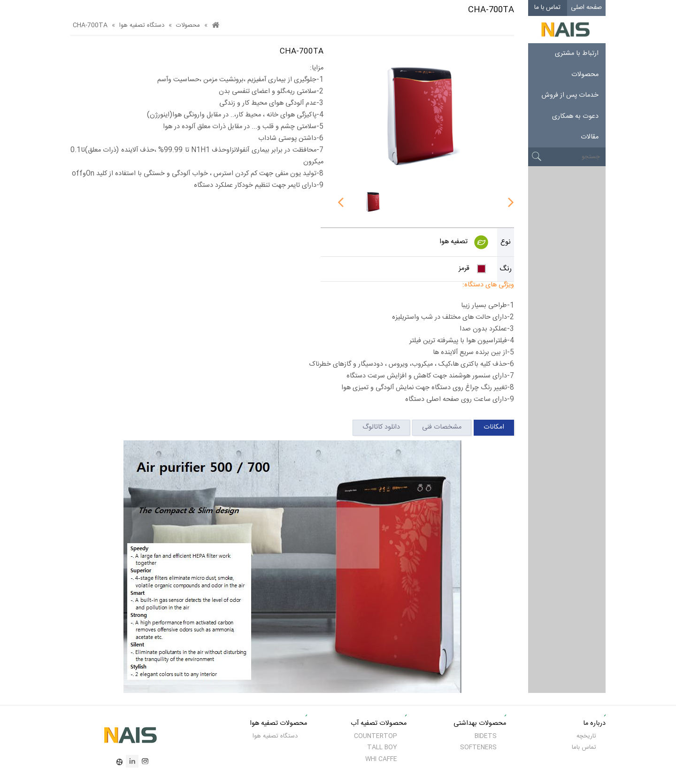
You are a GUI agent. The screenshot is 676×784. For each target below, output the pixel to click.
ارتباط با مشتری (577, 54)
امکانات (494, 427)
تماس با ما (547, 8)
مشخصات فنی (442, 427)
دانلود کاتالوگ (381, 427)
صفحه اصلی (586, 8)
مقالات (590, 137)
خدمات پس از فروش (570, 95)
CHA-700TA (90, 26)
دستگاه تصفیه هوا (142, 26)
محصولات (585, 75)
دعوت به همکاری (575, 116)
